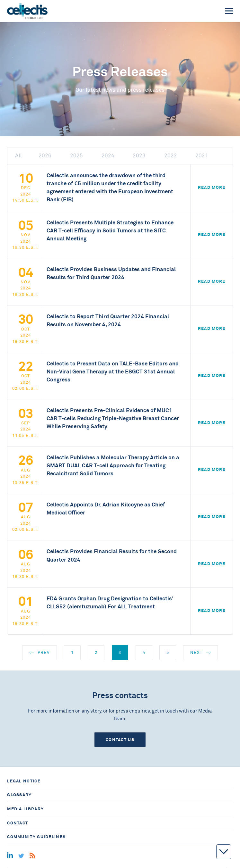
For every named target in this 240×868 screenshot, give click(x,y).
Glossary (19, 795)
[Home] (27, 11)
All (18, 156)
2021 (202, 156)
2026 (45, 156)
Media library (25, 809)
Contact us (120, 740)
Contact (18, 823)
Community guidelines (36, 837)
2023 (139, 156)
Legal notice (24, 781)
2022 (171, 156)
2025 (76, 156)
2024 (108, 156)
